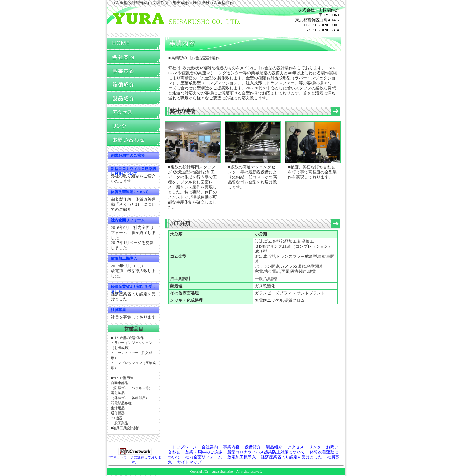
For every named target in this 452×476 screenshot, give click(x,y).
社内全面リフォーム (128, 220)
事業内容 (134, 71)
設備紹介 (134, 85)
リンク (134, 126)
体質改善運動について (130, 192)
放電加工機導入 (124, 258)
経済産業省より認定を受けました (291, 457)
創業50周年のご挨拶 (128, 156)
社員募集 (118, 310)
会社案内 (134, 57)
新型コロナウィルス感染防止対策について (266, 452)
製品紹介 (134, 98)
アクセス (134, 112)
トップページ (134, 43)
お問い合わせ (134, 140)
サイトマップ (189, 462)
